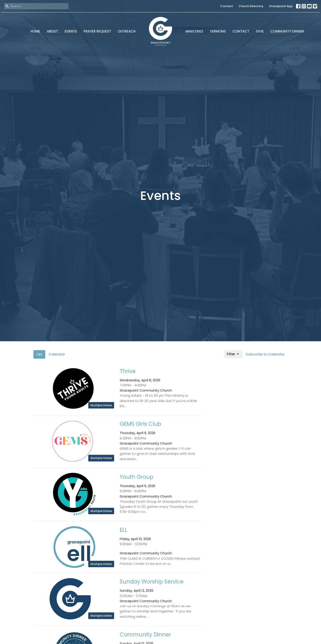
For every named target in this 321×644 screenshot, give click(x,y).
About (52, 31)
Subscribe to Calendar (265, 354)
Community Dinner (287, 31)
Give (260, 31)
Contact (227, 6)
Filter (233, 354)
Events (71, 31)
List (39, 354)
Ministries (194, 31)
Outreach (127, 31)
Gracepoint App (281, 6)
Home (35, 31)
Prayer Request (97, 31)
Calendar (57, 354)
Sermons (218, 31)
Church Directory (251, 6)
